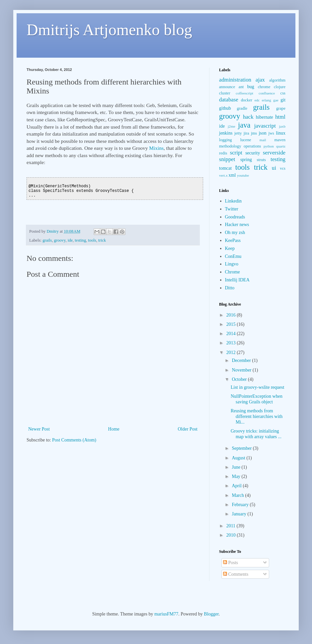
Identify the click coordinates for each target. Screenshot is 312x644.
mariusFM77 (166, 614)
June (236, 467)
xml (232, 175)
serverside (274, 153)
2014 (232, 334)
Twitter (232, 209)
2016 (232, 315)
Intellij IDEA (237, 280)
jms (254, 133)
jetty (238, 133)
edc (257, 100)
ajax (260, 80)
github (225, 108)
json (262, 133)
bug (251, 87)
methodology (230, 146)
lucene (246, 140)
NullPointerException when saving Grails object (257, 399)
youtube (243, 175)
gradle (242, 108)
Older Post (188, 429)
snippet (227, 159)
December (242, 360)
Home (114, 429)
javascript (265, 126)
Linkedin (234, 201)
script (236, 153)
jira (246, 133)
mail (263, 140)
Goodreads (235, 217)
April (237, 486)
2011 (232, 526)
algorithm (277, 80)
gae (276, 100)
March (238, 495)
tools (92, 240)
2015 (232, 324)
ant (241, 87)
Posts (231, 563)
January (239, 514)
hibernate (265, 117)
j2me (231, 126)
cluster (225, 93)
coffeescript (244, 93)
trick (102, 240)
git (283, 100)
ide (70, 240)
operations (252, 146)
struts (261, 160)
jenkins (226, 133)
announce (227, 87)
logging (225, 140)
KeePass (233, 240)
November (242, 370)
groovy (60, 240)
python (269, 146)
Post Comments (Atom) (74, 440)
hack (248, 117)
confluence (267, 93)
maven (280, 140)
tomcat (225, 168)
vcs (283, 168)
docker (247, 100)
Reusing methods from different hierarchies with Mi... (257, 416)
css (283, 93)
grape (281, 108)
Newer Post (39, 429)
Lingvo (232, 264)
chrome (264, 87)
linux (281, 133)
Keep (230, 248)
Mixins (156, 148)
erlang (267, 100)
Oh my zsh (235, 233)
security (253, 153)
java (244, 125)
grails (47, 240)
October (240, 379)
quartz (281, 146)
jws (271, 133)
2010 (232, 535)
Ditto (230, 288)
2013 (232, 343)
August (239, 458)
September (242, 448)
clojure (280, 87)
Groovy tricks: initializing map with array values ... (256, 434)
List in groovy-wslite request (257, 387)
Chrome (233, 272)
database (229, 100)
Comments (236, 574)
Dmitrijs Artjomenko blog (109, 30)
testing (80, 240)
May (236, 476)
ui (274, 168)
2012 (232, 352)
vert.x (223, 175)
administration (235, 80)
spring (246, 160)
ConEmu (233, 256)
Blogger (211, 614)
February (241, 505)
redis (223, 153)
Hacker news (237, 225)
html (280, 117)
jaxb (282, 126)
